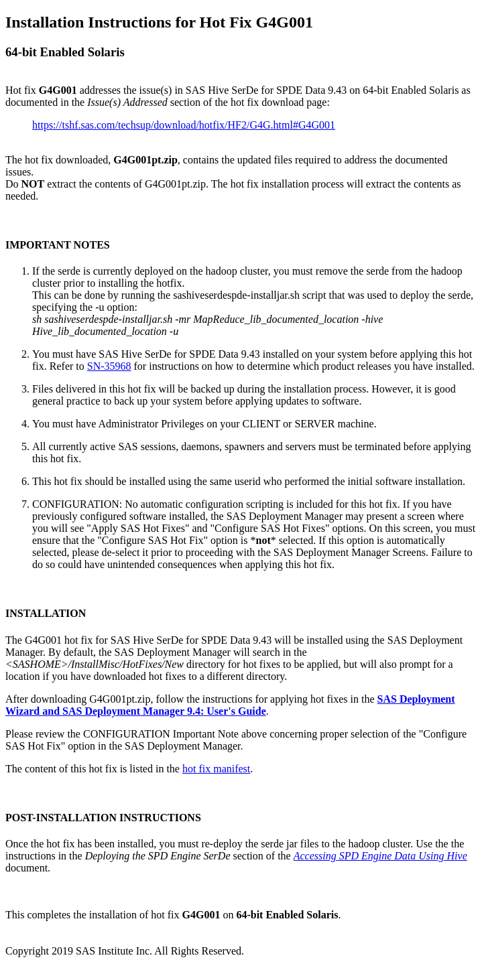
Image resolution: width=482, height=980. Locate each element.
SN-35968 (109, 366)
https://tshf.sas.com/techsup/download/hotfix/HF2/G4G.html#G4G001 (184, 125)
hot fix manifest (216, 769)
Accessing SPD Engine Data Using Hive (380, 856)
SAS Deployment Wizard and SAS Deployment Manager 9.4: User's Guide (230, 705)
